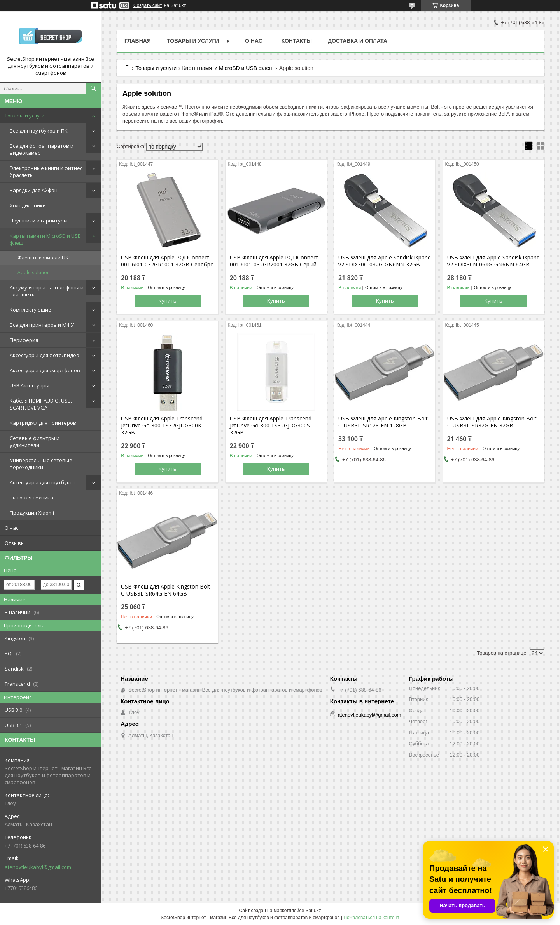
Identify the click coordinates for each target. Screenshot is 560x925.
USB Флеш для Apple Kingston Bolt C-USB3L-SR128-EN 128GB (383, 422)
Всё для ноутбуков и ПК (39, 131)
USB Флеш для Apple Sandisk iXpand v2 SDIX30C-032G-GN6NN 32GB (385, 261)
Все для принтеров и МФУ (42, 325)
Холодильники (28, 205)
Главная (138, 41)
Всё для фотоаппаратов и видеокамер (42, 149)
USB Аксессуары (30, 385)
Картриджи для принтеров (43, 423)
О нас (11, 528)
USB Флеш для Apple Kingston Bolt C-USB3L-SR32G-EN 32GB (492, 422)
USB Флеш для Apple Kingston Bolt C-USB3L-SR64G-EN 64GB (166, 590)
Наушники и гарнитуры (39, 221)
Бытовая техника (31, 498)
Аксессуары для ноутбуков (43, 482)
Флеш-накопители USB (44, 258)
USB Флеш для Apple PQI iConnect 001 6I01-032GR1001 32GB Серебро (167, 261)
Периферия (24, 340)
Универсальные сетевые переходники (41, 464)
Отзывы (15, 543)
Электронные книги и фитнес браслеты (46, 172)
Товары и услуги (25, 116)
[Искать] (93, 88)
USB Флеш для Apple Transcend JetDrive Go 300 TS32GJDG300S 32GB (271, 426)
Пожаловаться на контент (371, 918)
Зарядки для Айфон (34, 190)
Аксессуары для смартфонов (45, 370)
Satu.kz (313, 911)
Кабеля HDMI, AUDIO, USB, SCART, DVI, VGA (41, 404)
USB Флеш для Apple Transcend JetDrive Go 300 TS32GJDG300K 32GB (162, 426)
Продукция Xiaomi (32, 513)
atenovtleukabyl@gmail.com (38, 867)
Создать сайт (148, 5)
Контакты (296, 41)
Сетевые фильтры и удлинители (35, 441)
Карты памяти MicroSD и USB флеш (45, 239)
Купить (168, 301)
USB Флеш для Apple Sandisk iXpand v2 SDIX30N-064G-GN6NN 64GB (493, 261)
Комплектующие (31, 310)
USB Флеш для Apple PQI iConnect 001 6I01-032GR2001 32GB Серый (274, 261)
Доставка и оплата (358, 41)
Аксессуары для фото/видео (45, 355)
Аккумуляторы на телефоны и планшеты (47, 291)
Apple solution (34, 272)
